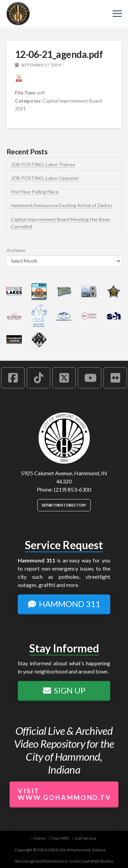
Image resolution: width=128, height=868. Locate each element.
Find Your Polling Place (35, 192)
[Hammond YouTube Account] (90, 378)
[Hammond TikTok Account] (38, 378)
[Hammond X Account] (64, 378)
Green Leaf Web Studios (91, 861)
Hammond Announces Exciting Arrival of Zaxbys (62, 205)
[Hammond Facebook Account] (13, 378)
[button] (117, 14)
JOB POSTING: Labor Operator (45, 178)
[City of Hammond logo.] (64, 438)
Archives (16, 250)
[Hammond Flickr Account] (115, 378)
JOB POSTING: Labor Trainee (43, 164)
